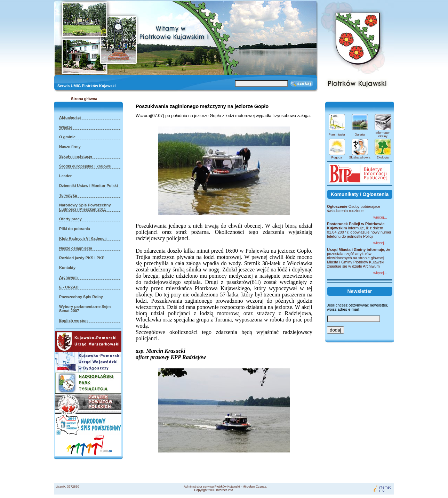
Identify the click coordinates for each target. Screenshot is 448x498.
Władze (66, 127)
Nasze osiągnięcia (76, 248)
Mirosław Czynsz (254, 487)
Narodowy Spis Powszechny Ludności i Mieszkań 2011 (85, 207)
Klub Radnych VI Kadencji (83, 238)
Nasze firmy (70, 147)
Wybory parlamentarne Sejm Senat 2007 (85, 309)
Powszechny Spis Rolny (81, 297)
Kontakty (67, 268)
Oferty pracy (70, 219)
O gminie (67, 137)
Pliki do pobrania (75, 229)
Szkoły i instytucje (76, 156)
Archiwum (68, 277)
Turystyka (68, 195)
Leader (65, 176)
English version (73, 320)
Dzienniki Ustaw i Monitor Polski (89, 186)
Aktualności (70, 117)
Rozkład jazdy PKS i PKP (82, 258)
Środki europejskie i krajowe (85, 166)
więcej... (380, 217)
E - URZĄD (69, 287)
